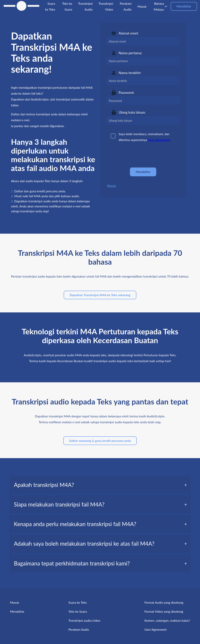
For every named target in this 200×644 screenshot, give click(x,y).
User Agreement (159, 140)
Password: (126, 92)
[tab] (100, 485)
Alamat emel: (129, 33)
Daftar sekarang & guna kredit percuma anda (100, 441)
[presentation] (136, 155)
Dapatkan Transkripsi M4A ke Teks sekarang (100, 295)
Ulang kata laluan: (132, 112)
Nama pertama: (130, 53)
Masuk (111, 186)
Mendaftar (184, 6)
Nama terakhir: (130, 73)
